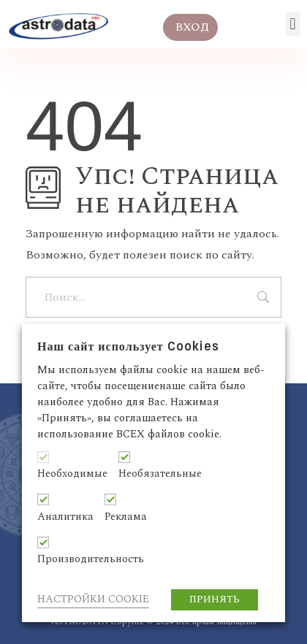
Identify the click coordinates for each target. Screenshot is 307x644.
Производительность (91, 559)
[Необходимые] (43, 457)
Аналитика (65, 517)
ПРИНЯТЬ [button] (215, 599)
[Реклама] (110, 499)
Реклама (126, 517)
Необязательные (160, 474)
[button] (293, 24)
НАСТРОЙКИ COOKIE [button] (93, 599)
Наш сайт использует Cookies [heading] (128, 346)
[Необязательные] (124, 457)
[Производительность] (43, 543)
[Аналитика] (43, 499)
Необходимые (72, 474)
